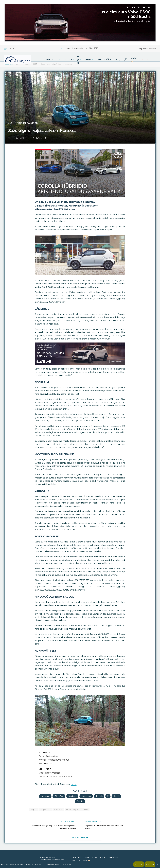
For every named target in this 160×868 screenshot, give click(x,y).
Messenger (86, 796)
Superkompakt (73, 810)
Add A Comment (80, 837)
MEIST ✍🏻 (134, 59)
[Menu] (5, 49)
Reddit (116, 796)
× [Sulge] (157, 864)
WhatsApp (59, 796)
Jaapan (33, 810)
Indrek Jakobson (32, 123)
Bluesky (80, 801)
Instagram (45, 796)
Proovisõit (59, 810)
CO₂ (118, 59)
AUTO (88, 59)
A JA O (78, 59)
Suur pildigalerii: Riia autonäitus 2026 (82, 48)
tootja (74, 784)
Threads (99, 796)
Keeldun (139, 864)
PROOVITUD (52, 59)
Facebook (72, 796)
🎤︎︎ (125, 59)
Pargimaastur (46, 810)
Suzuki (85, 810)
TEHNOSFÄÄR (104, 59)
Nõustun (150, 864)
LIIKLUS (68, 59)
